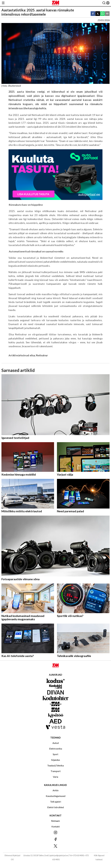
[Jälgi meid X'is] (55, 846)
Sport (55, 754)
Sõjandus (56, 760)
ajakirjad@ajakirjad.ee (59, 855)
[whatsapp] (102, 14)
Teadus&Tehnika (55, 765)
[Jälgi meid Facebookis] (55, 839)
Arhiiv (56, 790)
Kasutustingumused (56, 796)
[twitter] (98, 14)
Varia (55, 777)
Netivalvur (42, 355)
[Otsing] (104, 3)
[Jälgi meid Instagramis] (55, 833)
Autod (56, 743)
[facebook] (93, 14)
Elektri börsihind (55, 807)
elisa (32, 355)
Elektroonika (56, 749)
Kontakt (56, 826)
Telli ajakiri (56, 802)
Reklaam (55, 821)
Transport (56, 771)
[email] (107, 14)
